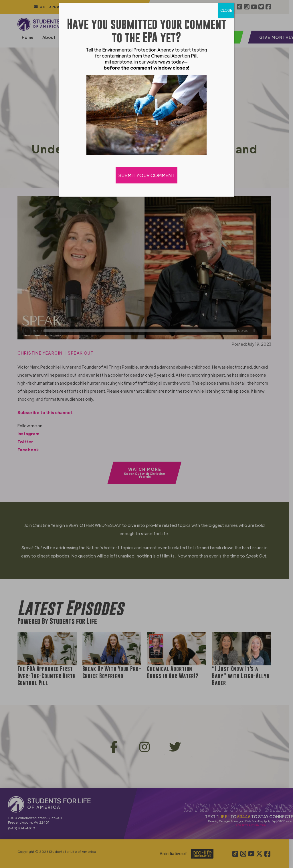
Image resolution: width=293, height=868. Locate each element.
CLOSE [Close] (226, 10)
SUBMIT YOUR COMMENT (146, 175)
